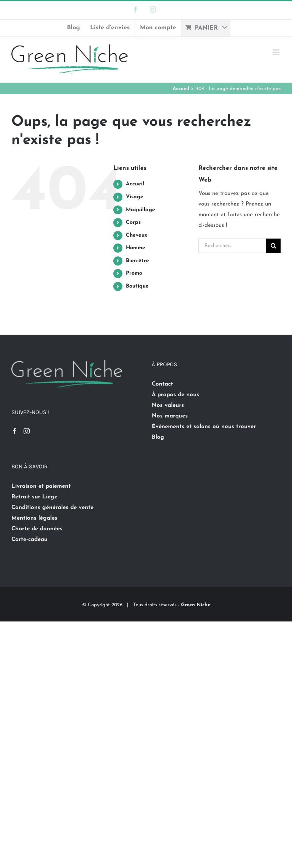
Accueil (135, 184)
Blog (158, 437)
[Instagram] (27, 431)
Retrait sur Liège (34, 497)
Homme (136, 248)
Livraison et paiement (41, 486)
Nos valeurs (168, 406)
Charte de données (37, 529)
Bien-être (137, 261)
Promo (134, 273)
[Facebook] (14, 431)
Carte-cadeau (29, 540)
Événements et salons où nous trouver (204, 427)
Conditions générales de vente (52, 508)
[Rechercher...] (232, 246)
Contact (162, 384)
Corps (133, 222)
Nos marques (170, 416)
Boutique (137, 286)
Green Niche (196, 605)
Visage (135, 197)
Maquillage (140, 210)
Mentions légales (34, 518)
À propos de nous (175, 395)
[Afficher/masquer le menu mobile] (277, 52)
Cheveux (136, 235)
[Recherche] (273, 246)
